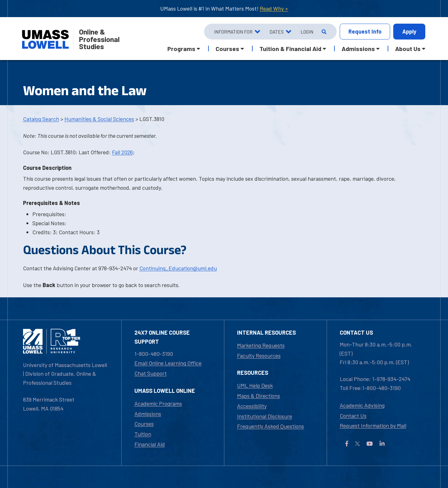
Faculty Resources (259, 356)
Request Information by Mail (373, 425)
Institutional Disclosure (265, 416)
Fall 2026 (122, 152)
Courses (144, 424)
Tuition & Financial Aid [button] (290, 49)
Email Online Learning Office (168, 363)
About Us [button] (408, 49)
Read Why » (274, 8)
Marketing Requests (261, 345)
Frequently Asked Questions (271, 426)
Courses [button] (227, 49)
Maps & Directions (259, 396)
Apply (409, 31)
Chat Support (151, 373)
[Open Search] (323, 32)
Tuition (143, 434)
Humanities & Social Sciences (99, 119)
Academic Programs (158, 403)
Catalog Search (41, 119)
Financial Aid (150, 444)
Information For (233, 32)
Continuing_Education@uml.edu (178, 268)
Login (307, 32)
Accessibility (252, 406)
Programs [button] (181, 49)
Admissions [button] (358, 49)
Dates (277, 32)
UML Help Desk (255, 385)
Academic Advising (362, 405)
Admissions (148, 414)
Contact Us (353, 416)
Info (365, 32)
